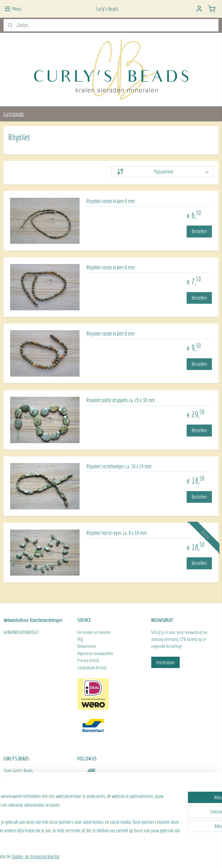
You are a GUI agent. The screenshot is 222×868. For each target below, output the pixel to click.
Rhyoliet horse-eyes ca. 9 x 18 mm (117, 533)
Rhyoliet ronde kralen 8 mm (111, 334)
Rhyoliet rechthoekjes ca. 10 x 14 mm (119, 466)
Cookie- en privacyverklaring (85, 856)
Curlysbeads (14, 114)
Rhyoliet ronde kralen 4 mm (111, 201)
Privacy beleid (88, 660)
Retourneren (87, 646)
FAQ (80, 639)
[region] (69, 821)
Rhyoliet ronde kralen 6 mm (111, 267)
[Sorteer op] (163, 171)
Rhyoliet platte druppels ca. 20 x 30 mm (121, 400)
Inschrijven (165, 662)
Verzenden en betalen (94, 632)
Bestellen (199, 231)
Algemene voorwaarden (95, 654)
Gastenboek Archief (92, 668)
